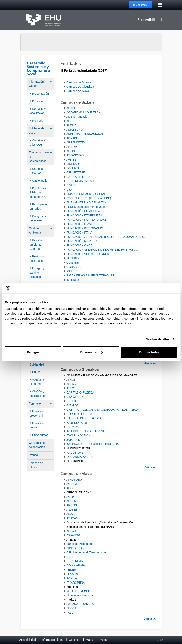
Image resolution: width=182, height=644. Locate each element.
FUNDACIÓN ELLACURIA (83, 211)
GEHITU (72, 401)
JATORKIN (73, 440)
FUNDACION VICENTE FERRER (88, 254)
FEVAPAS (73, 574)
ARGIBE (72, 147)
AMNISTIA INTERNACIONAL (85, 134)
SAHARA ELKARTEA (80, 604)
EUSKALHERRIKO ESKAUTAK (87, 202)
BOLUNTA (73, 168)
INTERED (73, 280)
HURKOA (73, 427)
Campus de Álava (78, 91)
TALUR (71, 613)
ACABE (71, 108)
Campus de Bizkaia (79, 82)
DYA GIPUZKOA (77, 397)
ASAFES (72, 510)
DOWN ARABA (76, 565)
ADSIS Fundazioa (78, 117)
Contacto (75, 640)
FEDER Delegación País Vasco (86, 207)
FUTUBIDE (74, 258)
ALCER (71, 125)
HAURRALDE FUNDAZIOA (84, 418)
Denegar (33, 352)
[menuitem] (41, 101)
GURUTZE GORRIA (79, 414)
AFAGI (71, 380)
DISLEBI (72, 185)
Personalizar (91, 352)
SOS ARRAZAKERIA (80, 457)
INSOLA (72, 578)
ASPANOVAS (75, 155)
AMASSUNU (74, 130)
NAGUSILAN (75, 453)
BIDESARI (73, 164)
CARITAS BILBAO (78, 177)
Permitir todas (149, 352)
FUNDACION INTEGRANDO (85, 228)
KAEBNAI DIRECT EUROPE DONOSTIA (93, 444)
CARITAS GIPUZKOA (80, 392)
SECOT (71, 608)
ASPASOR (73, 535)
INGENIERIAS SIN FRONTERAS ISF (90, 275)
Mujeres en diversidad (80, 595)
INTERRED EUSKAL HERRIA (85, 431)
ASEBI (71, 151)
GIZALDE (73, 405)
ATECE (71, 388)
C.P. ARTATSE (76, 172)
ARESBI (72, 505)
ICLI (69, 271)
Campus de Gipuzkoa (80, 87)
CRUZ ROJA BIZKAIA (80, 181)
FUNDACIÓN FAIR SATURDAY (86, 220)
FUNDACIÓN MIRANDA (82, 241)
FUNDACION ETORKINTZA (84, 215)
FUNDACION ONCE (79, 245)
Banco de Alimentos (79, 544)
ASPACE (72, 384)
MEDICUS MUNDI (78, 591)
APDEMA (72, 501)
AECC (70, 121)
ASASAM (72, 518)
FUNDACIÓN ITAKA (79, 233)
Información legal (52, 640)
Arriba (150, 363)
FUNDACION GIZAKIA (81, 224)
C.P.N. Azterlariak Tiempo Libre (86, 552)
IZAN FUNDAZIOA (78, 435)
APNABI (72, 138)
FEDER (71, 570)
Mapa (89, 640)
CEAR (70, 557)
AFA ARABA (74, 480)
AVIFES (71, 160)
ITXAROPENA (76, 583)
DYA (69, 190)
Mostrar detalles (158, 339)
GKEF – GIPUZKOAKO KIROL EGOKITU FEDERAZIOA (102, 410)
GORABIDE (74, 267)
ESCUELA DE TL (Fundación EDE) (89, 198)
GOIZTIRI (73, 263)
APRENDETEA (76, 142)
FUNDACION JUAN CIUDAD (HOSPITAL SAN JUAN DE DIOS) (107, 237)
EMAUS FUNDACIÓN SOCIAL (86, 194)
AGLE (70, 497)
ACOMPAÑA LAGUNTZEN (83, 112)
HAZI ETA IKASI (77, 423)
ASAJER (72, 514)
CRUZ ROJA (75, 561)
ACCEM (72, 484)
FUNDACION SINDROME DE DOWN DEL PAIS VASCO (102, 250)
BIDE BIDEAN (76, 548)
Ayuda (103, 640)
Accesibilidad (28, 640)
